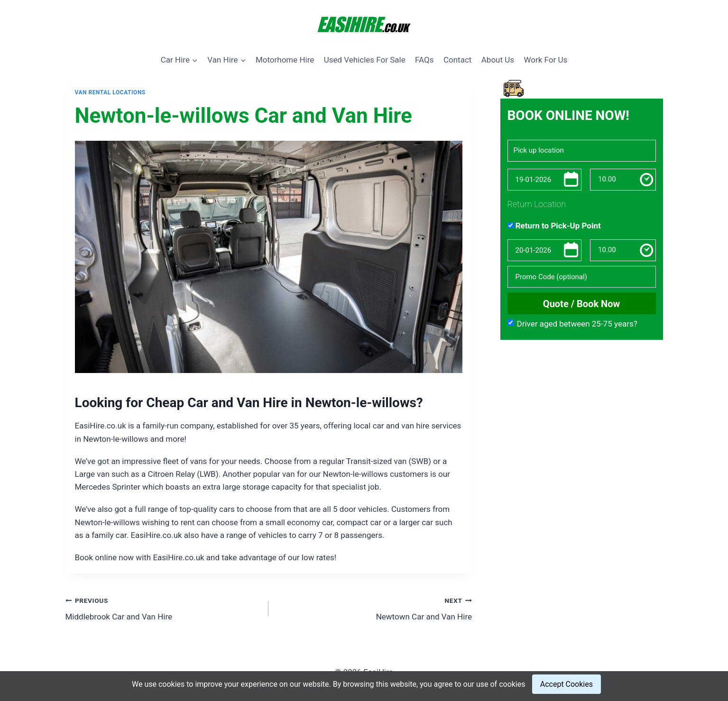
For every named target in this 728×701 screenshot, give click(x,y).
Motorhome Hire (285, 60)
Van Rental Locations (110, 92)
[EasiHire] (364, 25)
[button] (194, 60)
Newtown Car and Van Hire (374, 608)
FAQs (424, 60)
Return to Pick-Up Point (554, 226)
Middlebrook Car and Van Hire (163, 608)
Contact (457, 60)
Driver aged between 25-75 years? (572, 324)
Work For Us (545, 60)
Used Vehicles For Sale (365, 60)
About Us (498, 60)
